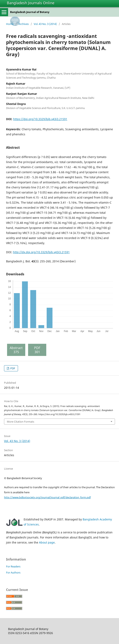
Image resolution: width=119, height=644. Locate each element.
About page (47, 542)
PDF (12, 368)
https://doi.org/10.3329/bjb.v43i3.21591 (40, 119)
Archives (24, 24)
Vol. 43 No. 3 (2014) (45, 24)
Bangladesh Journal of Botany (30, 12)
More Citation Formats (21, 422)
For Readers (13, 566)
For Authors (13, 572)
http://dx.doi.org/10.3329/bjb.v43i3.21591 (41, 252)
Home (10, 24)
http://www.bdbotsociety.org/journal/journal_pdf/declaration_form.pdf (47, 497)
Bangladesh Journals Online (31, 3)
